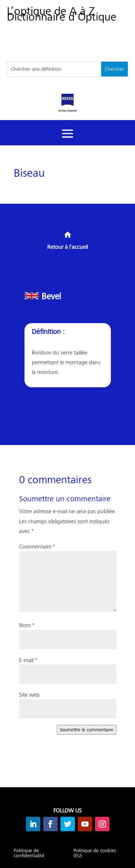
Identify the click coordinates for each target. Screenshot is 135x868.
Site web (29, 694)
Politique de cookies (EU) (95, 853)
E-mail (28, 660)
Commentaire (37, 546)
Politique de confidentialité (29, 853)
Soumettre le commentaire (87, 730)
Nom (27, 625)
